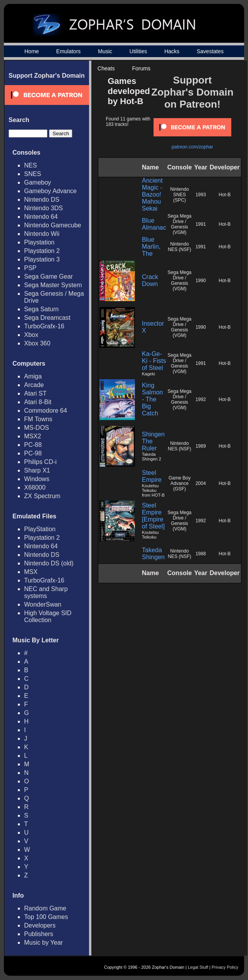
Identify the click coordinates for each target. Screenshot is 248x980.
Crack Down (150, 280)
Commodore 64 (45, 411)
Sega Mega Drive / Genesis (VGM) (179, 224)
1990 (201, 281)
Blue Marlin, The (151, 247)
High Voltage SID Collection (48, 616)
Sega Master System (53, 285)
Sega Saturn (41, 309)
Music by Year (44, 943)
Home (32, 51)
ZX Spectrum (42, 496)
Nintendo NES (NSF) (180, 247)
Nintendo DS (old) (49, 563)
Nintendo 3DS (44, 208)
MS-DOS (37, 428)
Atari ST (35, 393)
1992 (201, 399)
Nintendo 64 (41, 217)
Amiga (33, 376)
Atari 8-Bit (38, 402)
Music (105, 51)
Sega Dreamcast (47, 318)
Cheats (106, 68)
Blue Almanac (154, 224)
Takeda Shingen (153, 554)
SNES (33, 174)
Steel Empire (152, 476)
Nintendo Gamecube (53, 225)
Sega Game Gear (48, 276)
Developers (40, 925)
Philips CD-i (40, 462)
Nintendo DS (42, 200)
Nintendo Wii (42, 234)
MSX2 (33, 436)
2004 (201, 483)
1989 (201, 446)
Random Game (45, 908)
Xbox (31, 335)
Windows (37, 479)
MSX (31, 572)
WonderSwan (43, 604)
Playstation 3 (42, 259)
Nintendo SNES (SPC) (180, 195)
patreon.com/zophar (193, 147)
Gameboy (38, 182)
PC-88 (33, 445)
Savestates (210, 51)
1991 (201, 224)
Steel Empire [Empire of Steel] (153, 516)
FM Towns (38, 419)
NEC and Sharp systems (46, 592)
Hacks (172, 51)
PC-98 (33, 453)
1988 (201, 554)
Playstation (39, 242)
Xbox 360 (37, 343)
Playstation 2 (42, 251)
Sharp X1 (37, 470)
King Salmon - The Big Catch (152, 399)
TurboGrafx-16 (44, 326)
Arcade (34, 385)
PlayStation (40, 529)
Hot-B (225, 195)
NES (31, 165)
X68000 (35, 487)
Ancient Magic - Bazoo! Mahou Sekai (152, 194)
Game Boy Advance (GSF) (179, 483)
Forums (141, 68)
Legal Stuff (198, 967)
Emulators (69, 51)
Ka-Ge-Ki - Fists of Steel (154, 361)
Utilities (138, 51)
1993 (201, 195)
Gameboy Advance (50, 191)
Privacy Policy (225, 967)
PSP (30, 268)
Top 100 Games (46, 917)
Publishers (39, 934)
